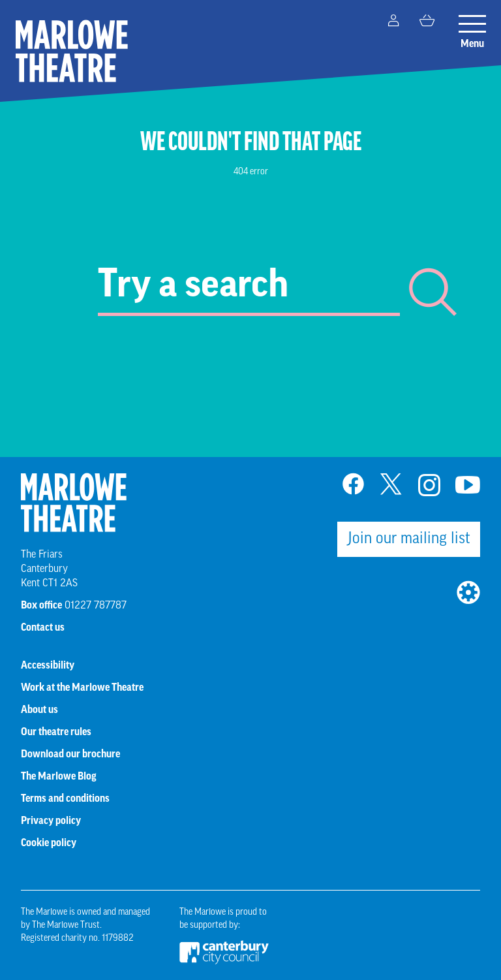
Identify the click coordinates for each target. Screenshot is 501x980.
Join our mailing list (409, 539)
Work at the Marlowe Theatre (82, 688)
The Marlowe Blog (59, 777)
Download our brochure (70, 755)
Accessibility (48, 666)
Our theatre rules (56, 733)
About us (39, 710)
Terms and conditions (65, 799)
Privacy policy (51, 821)
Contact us (43, 628)
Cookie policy (49, 844)
